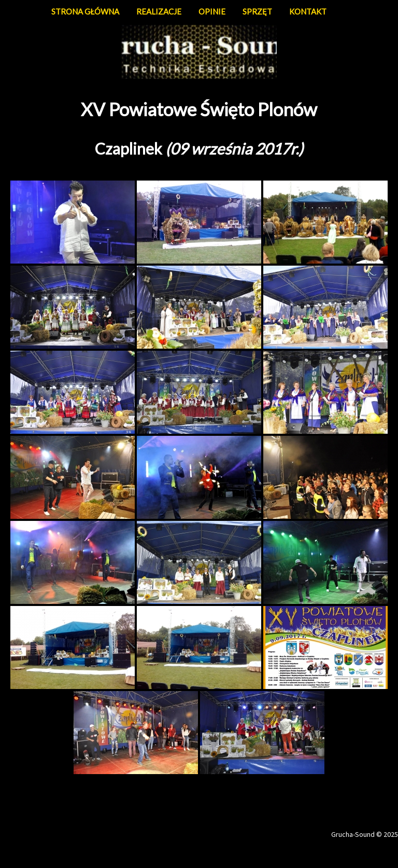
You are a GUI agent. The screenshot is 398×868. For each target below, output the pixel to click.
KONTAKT (308, 11)
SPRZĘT (257, 11)
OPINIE (212, 11)
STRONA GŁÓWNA (85, 11)
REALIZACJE (159, 11)
